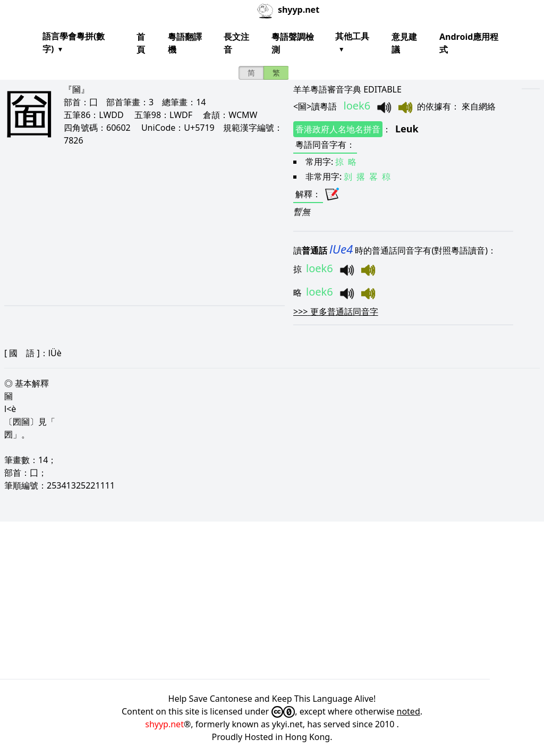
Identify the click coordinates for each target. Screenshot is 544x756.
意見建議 (404, 43)
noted (409, 711)
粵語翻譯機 (185, 43)
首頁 (141, 43)
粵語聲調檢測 (293, 43)
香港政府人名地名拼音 (338, 129)
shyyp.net (164, 724)
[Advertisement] (136, 225)
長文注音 (236, 43)
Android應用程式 (469, 43)
